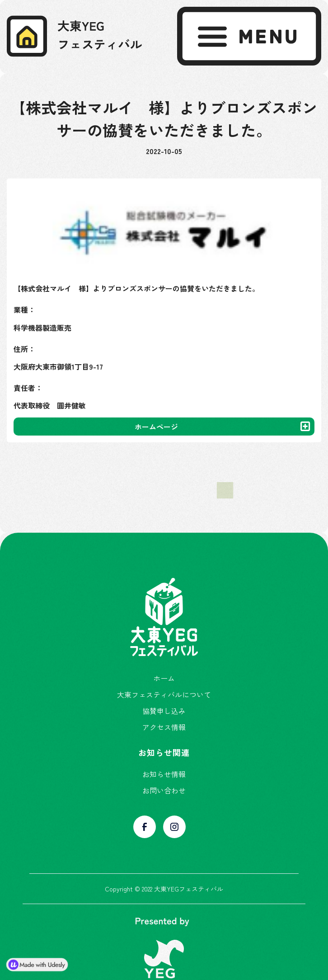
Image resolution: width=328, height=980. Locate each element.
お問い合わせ (164, 790)
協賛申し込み (164, 711)
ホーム (164, 678)
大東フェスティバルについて (164, 694)
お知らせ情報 (164, 774)
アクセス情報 (164, 727)
